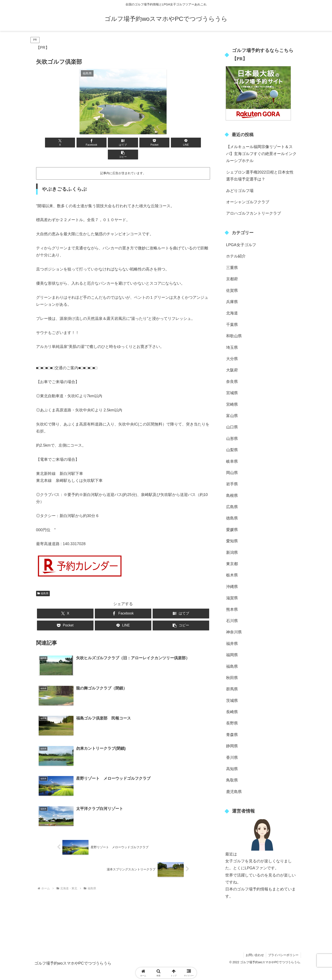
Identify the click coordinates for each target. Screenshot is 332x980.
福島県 (43, 581)
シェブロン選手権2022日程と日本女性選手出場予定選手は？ (260, 176)
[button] (196, 143)
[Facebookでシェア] (79, 143)
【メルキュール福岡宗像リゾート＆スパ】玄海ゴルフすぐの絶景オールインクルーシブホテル (261, 154)
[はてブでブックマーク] (108, 143)
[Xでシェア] (50, 143)
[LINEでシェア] (167, 143)
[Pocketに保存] (138, 143)
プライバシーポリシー (283, 955)
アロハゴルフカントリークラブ (254, 213)
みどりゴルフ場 (240, 191)
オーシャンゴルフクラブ (248, 202)
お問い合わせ (254, 955)
